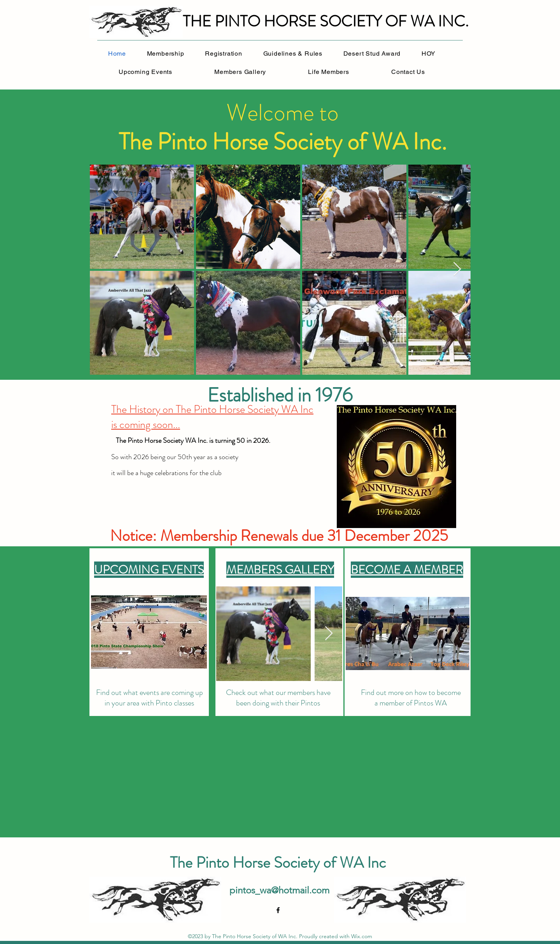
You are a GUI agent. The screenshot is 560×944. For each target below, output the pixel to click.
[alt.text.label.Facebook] (278, 910)
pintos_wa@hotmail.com (279, 890)
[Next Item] (457, 269)
